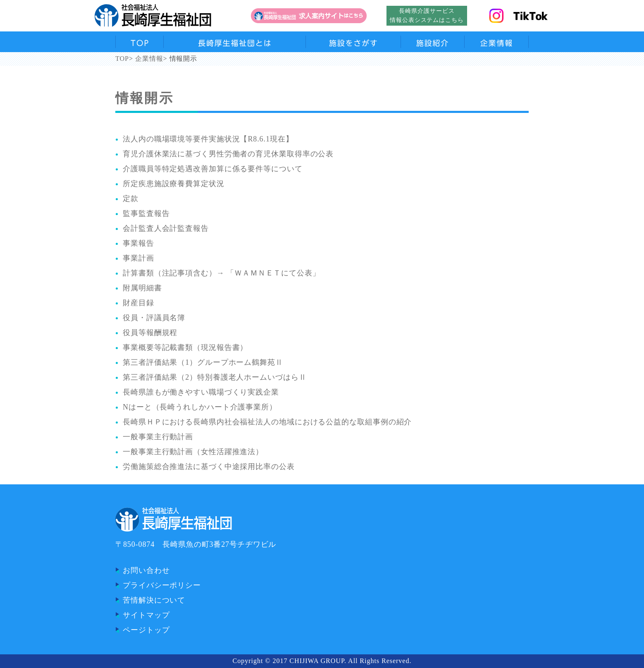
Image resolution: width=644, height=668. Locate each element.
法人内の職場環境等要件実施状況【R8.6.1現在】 (208, 139)
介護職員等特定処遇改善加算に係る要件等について (213, 169)
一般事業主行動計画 (158, 437)
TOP (122, 59)
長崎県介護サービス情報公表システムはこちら (427, 15)
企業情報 (149, 59)
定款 (131, 199)
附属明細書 (142, 288)
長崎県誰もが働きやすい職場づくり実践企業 (201, 392)
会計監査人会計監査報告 (166, 228)
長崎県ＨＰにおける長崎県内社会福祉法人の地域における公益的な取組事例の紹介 (267, 422)
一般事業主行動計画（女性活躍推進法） (193, 452)
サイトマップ (146, 615)
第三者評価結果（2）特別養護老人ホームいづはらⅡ (215, 377)
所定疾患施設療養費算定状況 (174, 184)
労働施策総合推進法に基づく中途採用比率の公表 (209, 467)
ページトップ (146, 630)
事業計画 (138, 258)
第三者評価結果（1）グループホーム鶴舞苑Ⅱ (203, 362)
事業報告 (138, 243)
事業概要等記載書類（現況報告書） (185, 347)
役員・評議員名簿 (154, 318)
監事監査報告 (146, 213)
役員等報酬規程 (150, 333)
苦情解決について (154, 600)
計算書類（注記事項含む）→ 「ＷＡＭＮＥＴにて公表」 (222, 273)
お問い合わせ (146, 570)
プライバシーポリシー (162, 585)
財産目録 (138, 303)
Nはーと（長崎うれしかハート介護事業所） (200, 407)
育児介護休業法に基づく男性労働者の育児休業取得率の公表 (228, 154)
